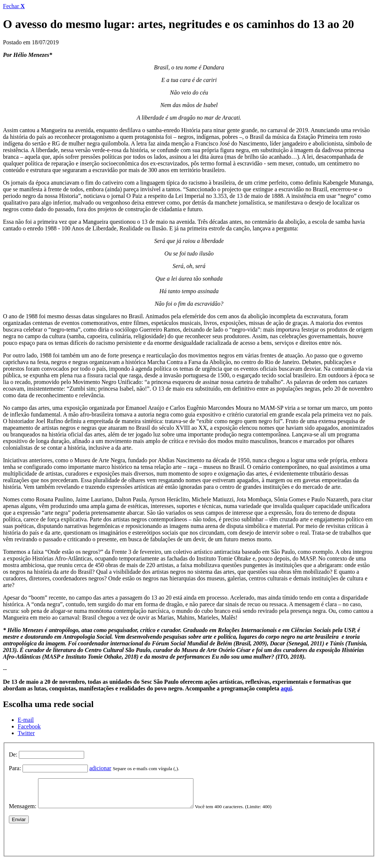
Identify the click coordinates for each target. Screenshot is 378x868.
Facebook (29, 726)
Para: (15, 768)
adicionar (100, 768)
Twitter (26, 733)
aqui (286, 688)
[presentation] (65, 843)
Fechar (14, 6)
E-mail (26, 720)
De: (13, 754)
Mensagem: (23, 812)
